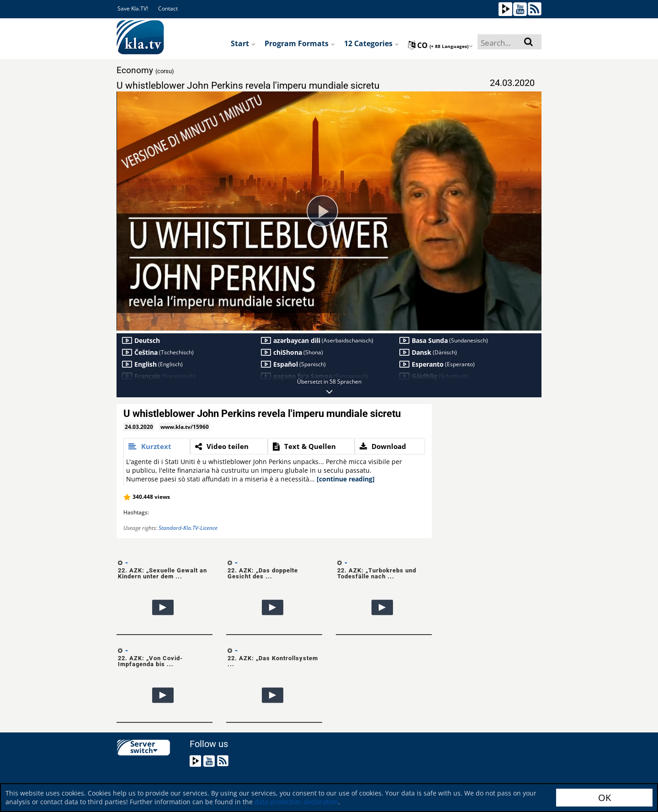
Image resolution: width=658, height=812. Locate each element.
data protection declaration (296, 802)
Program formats (300, 43)
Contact (168, 8)
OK (605, 798)
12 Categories (371, 43)
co (440, 45)
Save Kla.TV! (133, 8)
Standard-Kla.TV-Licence (188, 528)
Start (243, 43)
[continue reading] (346, 479)
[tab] (157, 446)
